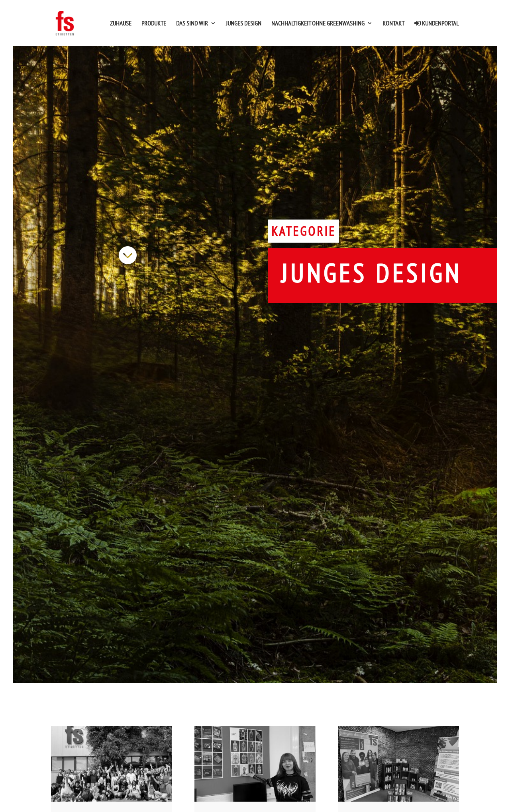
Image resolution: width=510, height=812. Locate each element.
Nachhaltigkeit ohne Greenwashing (318, 24)
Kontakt (393, 24)
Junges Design (244, 24)
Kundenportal (437, 24)
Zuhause (121, 24)
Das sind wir (192, 24)
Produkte (154, 24)
